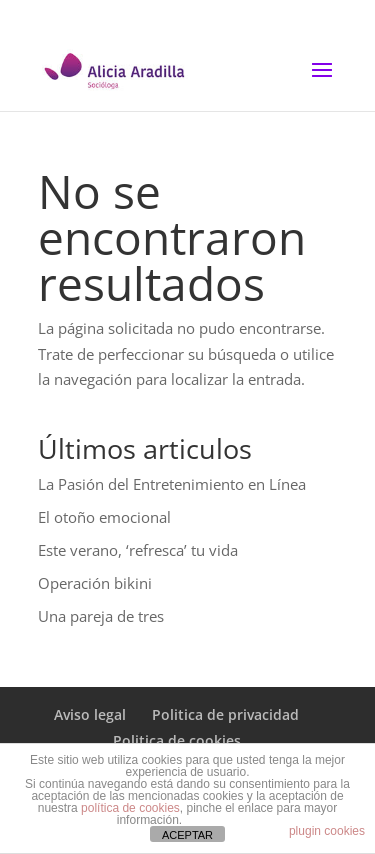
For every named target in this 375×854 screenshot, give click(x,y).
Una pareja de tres (101, 616)
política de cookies (130, 808)
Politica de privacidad (225, 714)
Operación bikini (95, 583)
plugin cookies (327, 831)
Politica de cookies (177, 740)
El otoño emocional (104, 517)
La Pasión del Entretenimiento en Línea (172, 484)
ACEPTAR (187, 835)
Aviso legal (90, 714)
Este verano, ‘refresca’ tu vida (138, 550)
